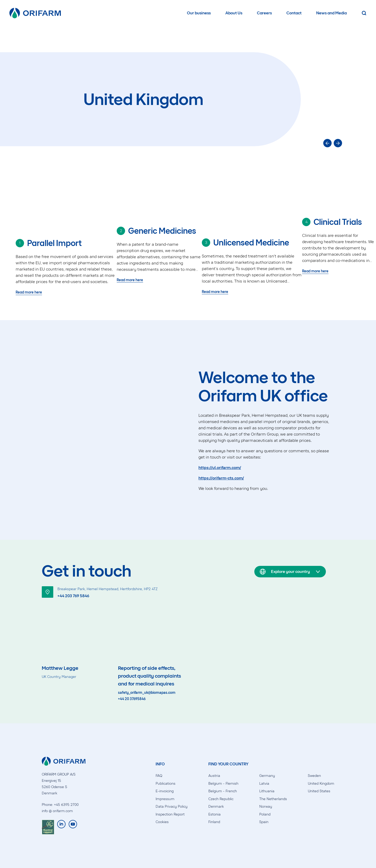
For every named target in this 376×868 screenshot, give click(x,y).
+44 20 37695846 (132, 699)
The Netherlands (273, 799)
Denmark (216, 807)
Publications (166, 784)
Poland (265, 814)
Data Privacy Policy (172, 807)
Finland (214, 822)
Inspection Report (170, 814)
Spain (264, 822)
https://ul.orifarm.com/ (220, 468)
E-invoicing (165, 791)
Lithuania (267, 791)
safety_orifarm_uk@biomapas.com (147, 693)
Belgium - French (223, 791)
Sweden (314, 776)
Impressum (165, 799)
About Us (234, 13)
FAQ (159, 776)
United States (319, 791)
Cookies (162, 822)
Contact (294, 13)
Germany (267, 776)
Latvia (264, 784)
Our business (199, 13)
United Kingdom (321, 784)
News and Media (331, 13)
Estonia (215, 814)
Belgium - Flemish (223, 784)
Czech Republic (221, 799)
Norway (266, 807)
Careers (264, 13)
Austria (214, 776)
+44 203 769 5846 (73, 596)
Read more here (29, 292)
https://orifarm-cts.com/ (221, 478)
